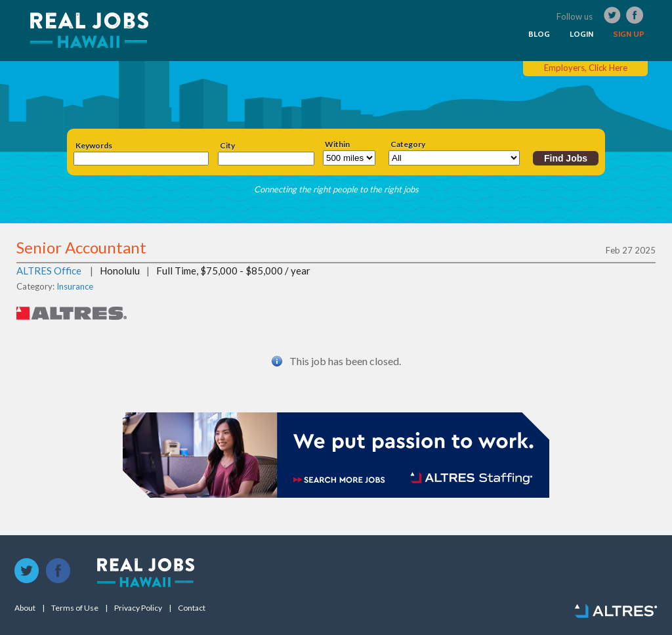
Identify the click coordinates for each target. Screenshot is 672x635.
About (25, 608)
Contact (192, 608)
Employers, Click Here (586, 68)
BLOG (539, 34)
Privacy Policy (138, 608)
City (227, 146)
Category (408, 144)
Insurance (75, 286)
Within (337, 144)
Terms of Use (75, 608)
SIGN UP (629, 34)
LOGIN (581, 34)
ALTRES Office (49, 271)
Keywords (94, 146)
